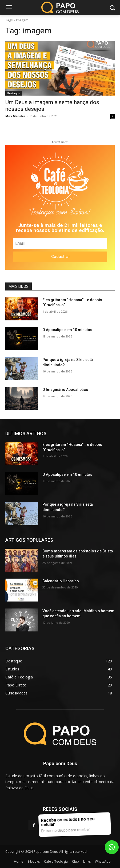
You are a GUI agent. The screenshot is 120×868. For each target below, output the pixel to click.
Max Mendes (15, 116)
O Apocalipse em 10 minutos (67, 330)
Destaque (14, 93)
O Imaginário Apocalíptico (65, 390)
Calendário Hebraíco (61, 581)
